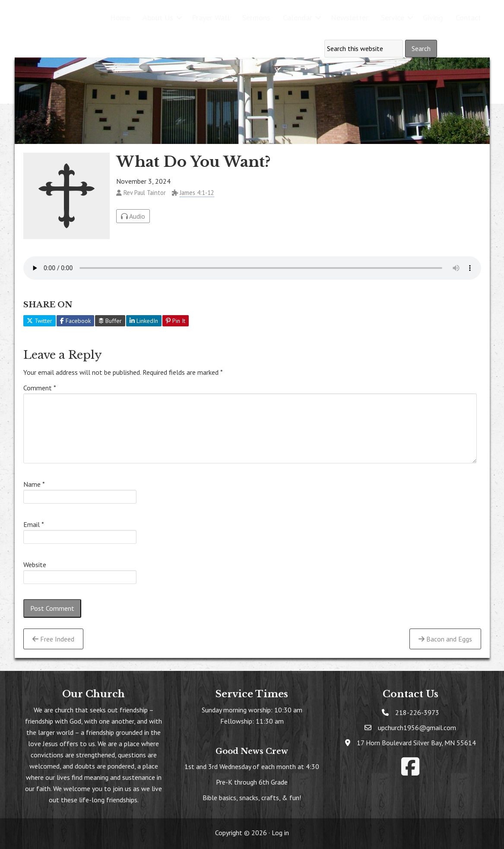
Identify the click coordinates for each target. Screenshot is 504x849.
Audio (133, 216)
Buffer (110, 321)
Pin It (176, 321)
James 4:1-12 (197, 193)
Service (393, 18)
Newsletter (350, 18)
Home (120, 18)
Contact (468, 18)
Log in (280, 833)
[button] (179, 18)
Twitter (40, 321)
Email (34, 524)
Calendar (298, 18)
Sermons (256, 18)
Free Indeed (53, 639)
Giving (433, 18)
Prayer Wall (211, 18)
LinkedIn (144, 321)
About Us (158, 18)
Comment (40, 388)
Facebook (75, 321)
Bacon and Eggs (445, 639)
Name (34, 484)
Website (35, 565)
